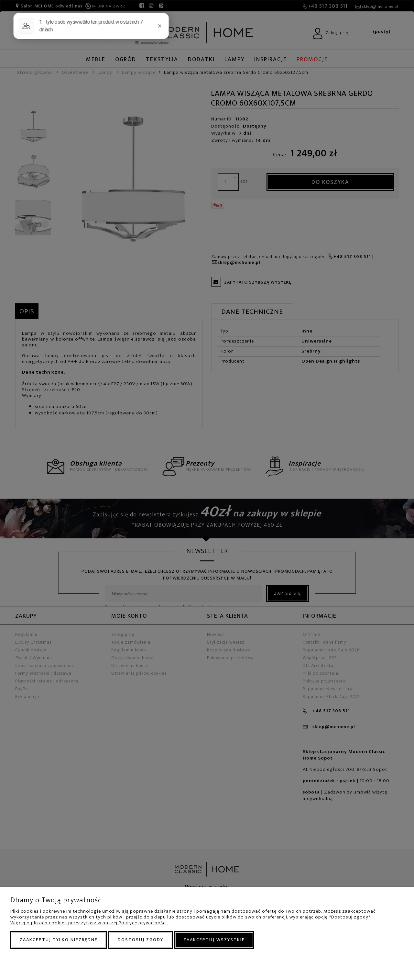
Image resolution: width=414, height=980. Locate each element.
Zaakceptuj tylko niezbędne (59, 940)
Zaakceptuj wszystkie (214, 940)
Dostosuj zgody (141, 940)
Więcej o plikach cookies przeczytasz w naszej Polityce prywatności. (89, 923)
